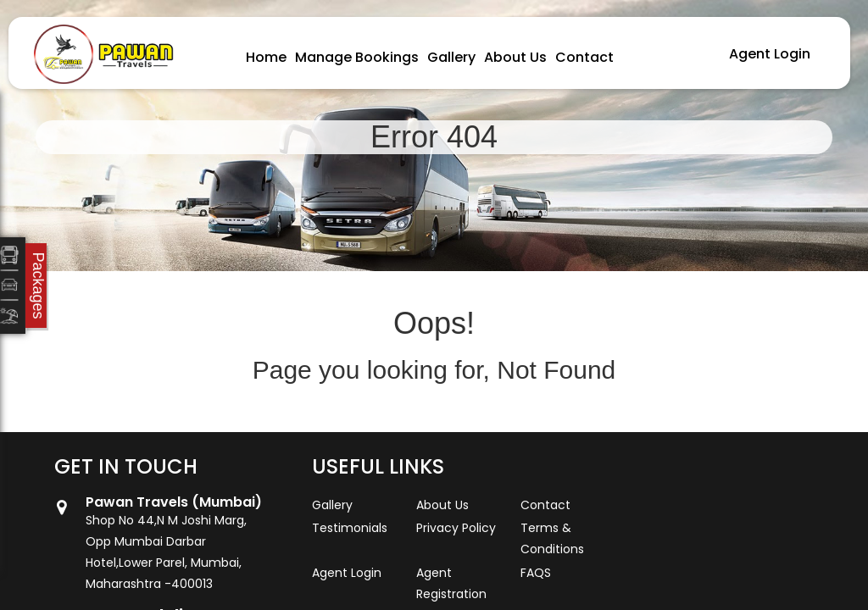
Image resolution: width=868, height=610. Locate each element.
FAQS (536, 573)
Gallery (451, 57)
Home (266, 57)
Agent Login (770, 54)
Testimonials (350, 528)
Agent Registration (451, 583)
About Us (515, 57)
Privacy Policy (456, 528)
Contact (584, 57)
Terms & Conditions (552, 538)
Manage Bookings (357, 57)
